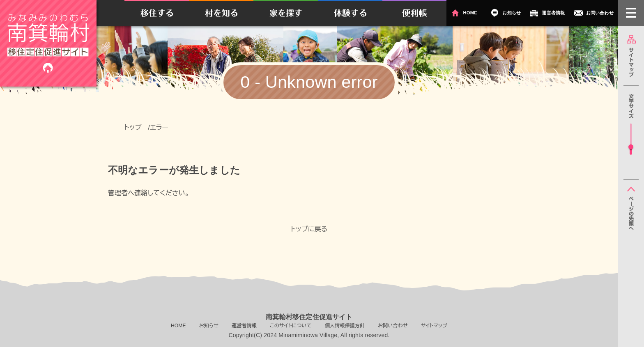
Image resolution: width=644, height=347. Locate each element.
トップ (133, 127)
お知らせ (512, 13)
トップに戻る (309, 229)
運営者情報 (553, 13)
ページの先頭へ (631, 208)
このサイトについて (291, 326)
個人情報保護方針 (345, 326)
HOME (470, 13)
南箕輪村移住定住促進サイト (48, 43)
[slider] (631, 147)
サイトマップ (631, 56)
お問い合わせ (600, 13)
